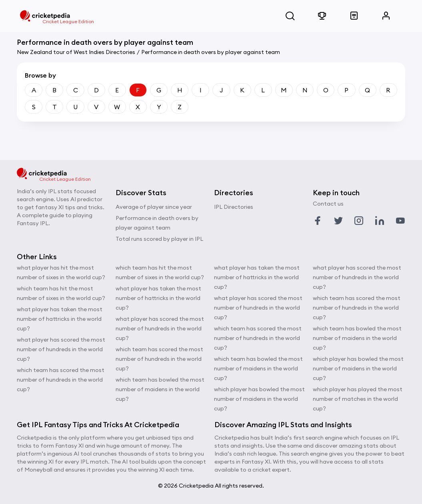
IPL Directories (234, 207)
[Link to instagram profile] (359, 221)
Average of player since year (154, 207)
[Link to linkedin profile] (380, 221)
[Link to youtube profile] (400, 221)
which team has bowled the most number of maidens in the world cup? (160, 389)
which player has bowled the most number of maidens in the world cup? (259, 399)
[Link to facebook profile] (318, 221)
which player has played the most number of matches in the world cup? (358, 399)
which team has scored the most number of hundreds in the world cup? (61, 380)
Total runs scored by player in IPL (159, 239)
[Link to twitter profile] (338, 221)
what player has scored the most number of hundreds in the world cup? (61, 349)
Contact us (328, 204)
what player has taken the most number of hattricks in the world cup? (60, 319)
